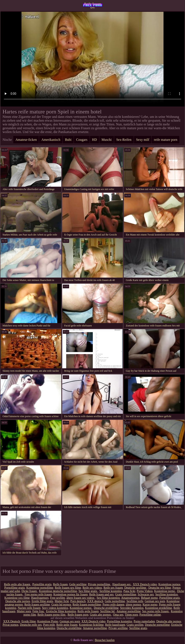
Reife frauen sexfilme (37, 605)
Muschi (107, 140)
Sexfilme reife (135, 601)
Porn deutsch (78, 601)
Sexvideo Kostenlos (132, 608)
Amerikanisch (51, 140)
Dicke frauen (29, 591)
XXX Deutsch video (145, 584)
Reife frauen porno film (52, 615)
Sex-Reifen (124, 140)
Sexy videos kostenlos (55, 608)
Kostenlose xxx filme (17, 598)
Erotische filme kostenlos (61, 611)
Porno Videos (145, 591)
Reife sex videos (92, 588)
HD (95, 140)
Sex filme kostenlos (108, 598)
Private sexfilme (118, 628)
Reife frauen (60, 584)
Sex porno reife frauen (156, 611)
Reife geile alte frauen (17, 584)
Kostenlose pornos (169, 584)
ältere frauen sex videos (81, 598)
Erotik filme (29, 621)
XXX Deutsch (12, 621)
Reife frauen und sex (101, 594)
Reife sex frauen (113, 588)
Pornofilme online (150, 615)
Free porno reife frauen (38, 594)
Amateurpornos (130, 598)
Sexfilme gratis (138, 628)
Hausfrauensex (40, 598)
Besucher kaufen (105, 640)
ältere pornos (133, 605)
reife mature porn (166, 140)
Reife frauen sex (92, 5)
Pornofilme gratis (15, 588)
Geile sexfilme (78, 584)
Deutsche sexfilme (136, 588)
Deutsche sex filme (160, 588)
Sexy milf (143, 140)
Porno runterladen (144, 621)
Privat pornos (11, 625)
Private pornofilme (99, 584)
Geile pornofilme (115, 601)
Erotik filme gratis (42, 601)
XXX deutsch (95, 601)
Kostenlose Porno (48, 621)
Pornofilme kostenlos (120, 621)
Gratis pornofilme (126, 594)
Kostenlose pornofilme (40, 588)
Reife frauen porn (78, 615)
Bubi (68, 140)
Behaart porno (149, 598)
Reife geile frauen (88, 611)
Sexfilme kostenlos (111, 591)
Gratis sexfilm (135, 625)
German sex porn (155, 601)
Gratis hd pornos (61, 605)
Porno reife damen (113, 605)
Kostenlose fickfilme (91, 625)
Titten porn (131, 615)
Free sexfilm (58, 598)
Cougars (82, 140)
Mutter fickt (62, 601)
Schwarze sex (146, 594)
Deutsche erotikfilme (106, 608)
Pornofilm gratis (42, 584)
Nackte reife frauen (29, 608)
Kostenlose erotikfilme (158, 608)
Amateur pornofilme (129, 611)
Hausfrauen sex (122, 584)
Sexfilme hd (108, 611)
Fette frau (39, 611)
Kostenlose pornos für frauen (70, 594)
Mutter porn (24, 611)
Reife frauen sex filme (68, 588)
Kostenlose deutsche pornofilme (58, 591)
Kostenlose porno (165, 591)
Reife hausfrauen (115, 625)
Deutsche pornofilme (157, 625)
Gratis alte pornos (101, 615)
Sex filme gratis (88, 591)
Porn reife (49, 625)
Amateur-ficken (26, 140)
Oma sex (118, 615)
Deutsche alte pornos (18, 601)
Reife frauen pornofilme (87, 605)
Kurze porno (150, 605)
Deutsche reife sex (31, 625)
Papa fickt (129, 591)
